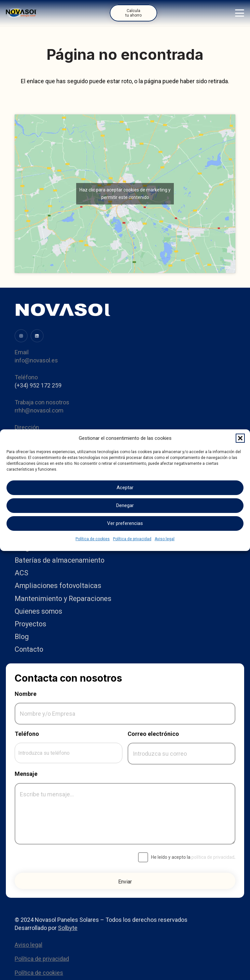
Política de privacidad (132, 539)
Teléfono (27, 734)
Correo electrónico (153, 734)
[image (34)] (37, 336)
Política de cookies (93, 539)
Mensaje (26, 774)
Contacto (29, 649)
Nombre (26, 694)
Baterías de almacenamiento (60, 560)
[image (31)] (21, 336)
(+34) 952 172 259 (38, 385)
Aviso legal (165, 539)
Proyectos (30, 624)
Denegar (125, 505)
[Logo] (21, 13)
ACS (21, 573)
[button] (240, 438)
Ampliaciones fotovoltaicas (58, 586)
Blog (22, 637)
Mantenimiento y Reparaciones (63, 599)
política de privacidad (213, 857)
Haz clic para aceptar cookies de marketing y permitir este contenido (125, 194)
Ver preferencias (125, 523)
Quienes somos (38, 611)
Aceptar (125, 488)
